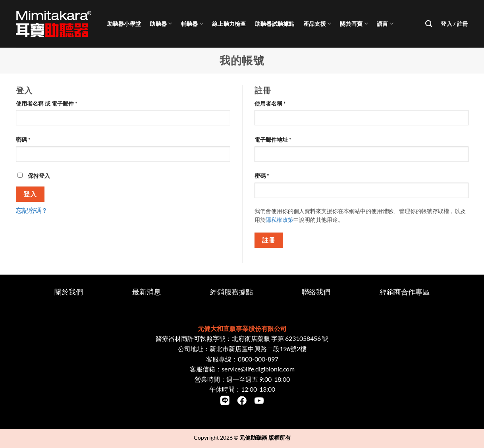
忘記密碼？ (32, 210)
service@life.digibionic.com (258, 369)
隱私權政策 (280, 220)
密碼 (26, 139)
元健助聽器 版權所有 (265, 437)
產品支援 (317, 24)
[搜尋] (429, 24)
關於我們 (69, 292)
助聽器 (161, 24)
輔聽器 (192, 24)
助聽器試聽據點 (275, 24)
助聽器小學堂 (124, 24)
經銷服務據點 (231, 292)
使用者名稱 (273, 103)
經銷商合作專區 (405, 292)
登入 (30, 194)
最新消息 (147, 292)
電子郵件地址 (276, 139)
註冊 (269, 240)
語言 (385, 24)
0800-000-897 (258, 359)
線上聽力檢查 (229, 24)
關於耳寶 (354, 24)
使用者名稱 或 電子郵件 (49, 103)
